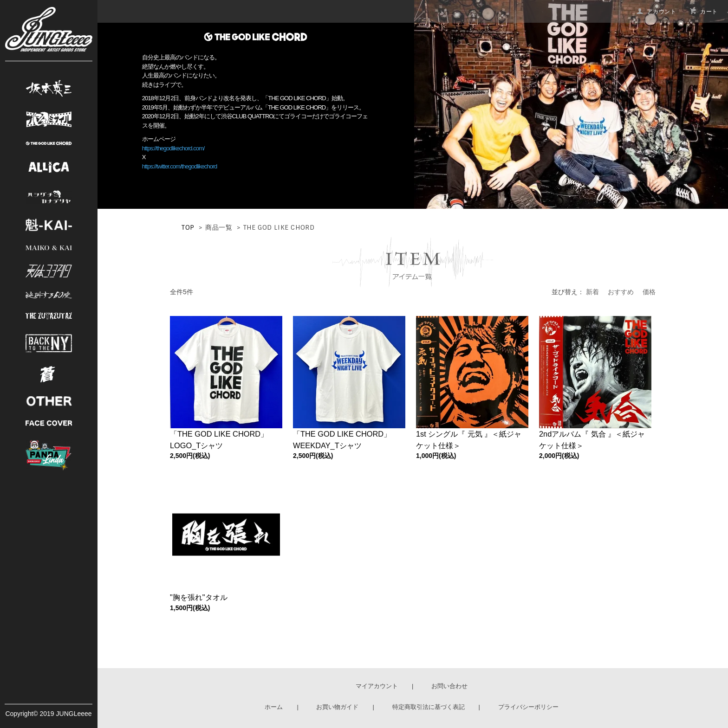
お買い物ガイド (337, 707)
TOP (188, 227)
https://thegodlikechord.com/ (173, 148)
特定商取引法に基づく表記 (429, 707)
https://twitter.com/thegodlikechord (180, 166)
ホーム (274, 707)
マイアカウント (377, 686)
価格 (649, 292)
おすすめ (621, 292)
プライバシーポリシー (528, 707)
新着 (592, 292)
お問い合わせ (449, 686)
